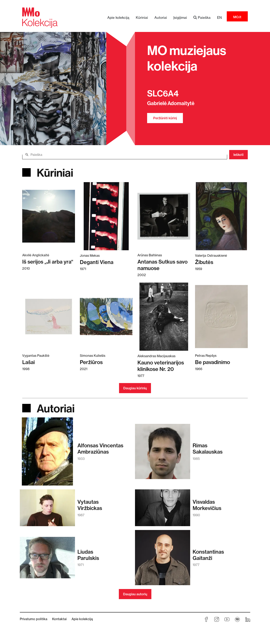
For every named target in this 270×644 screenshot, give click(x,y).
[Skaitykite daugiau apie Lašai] (49, 316)
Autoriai (161, 17)
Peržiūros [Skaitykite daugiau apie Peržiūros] (91, 362)
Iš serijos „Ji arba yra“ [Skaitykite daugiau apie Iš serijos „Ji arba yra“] (48, 262)
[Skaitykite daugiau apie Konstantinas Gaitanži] (163, 560)
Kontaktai (59, 619)
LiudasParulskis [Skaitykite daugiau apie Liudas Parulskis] (88, 555)
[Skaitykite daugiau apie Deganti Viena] (106, 216)
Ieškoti (238, 155)
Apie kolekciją (118, 17)
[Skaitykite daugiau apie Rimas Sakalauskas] (163, 453)
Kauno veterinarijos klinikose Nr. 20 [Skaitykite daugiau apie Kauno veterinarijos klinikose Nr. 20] (161, 366)
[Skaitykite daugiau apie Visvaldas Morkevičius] (163, 510)
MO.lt (237, 17)
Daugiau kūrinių (135, 388)
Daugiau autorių (135, 594)
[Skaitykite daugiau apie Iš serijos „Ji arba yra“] (49, 216)
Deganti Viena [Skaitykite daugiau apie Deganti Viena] (97, 262)
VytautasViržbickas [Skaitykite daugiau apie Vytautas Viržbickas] (90, 505)
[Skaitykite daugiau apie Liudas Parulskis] (47, 560)
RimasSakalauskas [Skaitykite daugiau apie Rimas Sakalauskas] (208, 449)
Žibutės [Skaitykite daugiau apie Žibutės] (204, 262)
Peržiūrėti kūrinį (165, 118)
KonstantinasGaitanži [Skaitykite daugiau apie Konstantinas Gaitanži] (208, 555)
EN (219, 17)
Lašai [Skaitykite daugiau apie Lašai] (28, 362)
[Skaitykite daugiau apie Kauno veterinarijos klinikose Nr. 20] (164, 316)
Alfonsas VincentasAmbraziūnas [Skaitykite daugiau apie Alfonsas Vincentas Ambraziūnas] (100, 449)
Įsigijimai (180, 17)
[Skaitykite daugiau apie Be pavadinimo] (221, 316)
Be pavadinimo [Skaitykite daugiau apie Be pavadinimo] (213, 362)
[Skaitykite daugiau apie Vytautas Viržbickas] (47, 510)
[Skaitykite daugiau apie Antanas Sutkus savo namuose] (164, 216)
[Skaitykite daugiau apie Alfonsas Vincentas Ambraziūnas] (47, 453)
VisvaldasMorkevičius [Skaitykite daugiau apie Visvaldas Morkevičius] (207, 505)
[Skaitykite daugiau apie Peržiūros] (106, 316)
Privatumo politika (34, 619)
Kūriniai (142, 17)
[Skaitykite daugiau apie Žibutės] (221, 216)
